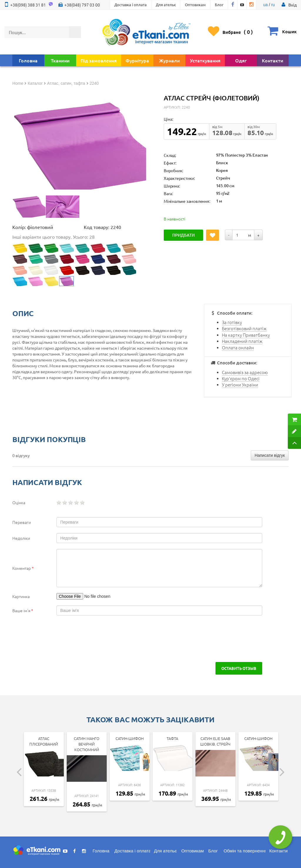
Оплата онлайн (238, 347)
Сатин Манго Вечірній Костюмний (87, 744)
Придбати (183, 235)
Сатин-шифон (130, 738)
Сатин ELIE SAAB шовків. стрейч (215, 741)
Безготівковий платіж (244, 328)
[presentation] (57, 639)
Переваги (22, 522)
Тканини (60, 60)
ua (265, 5)
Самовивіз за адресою (245, 372)
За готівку (232, 322)
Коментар (23, 568)
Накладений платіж (242, 341)
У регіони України (240, 385)
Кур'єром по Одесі (241, 378)
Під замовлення (99, 60)
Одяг (241, 60)
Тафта (172, 738)
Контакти (273, 60)
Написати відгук (270, 455)
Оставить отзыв (239, 668)
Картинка (21, 596)
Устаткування (205, 60)
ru (273, 5)
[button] (292, 5)
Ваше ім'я (23, 610)
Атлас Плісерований (44, 741)
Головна (28, 60)
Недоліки (21, 538)
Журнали (169, 60)
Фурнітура (137, 60)
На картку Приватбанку (246, 335)
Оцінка (19, 502)
